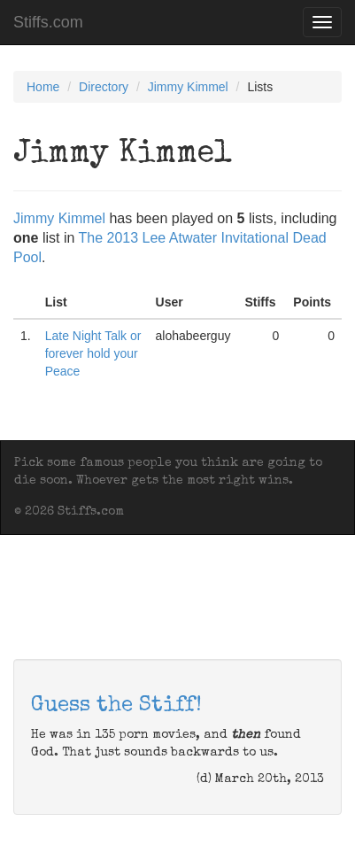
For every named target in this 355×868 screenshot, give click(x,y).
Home (43, 87)
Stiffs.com (48, 22)
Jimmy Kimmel (188, 87)
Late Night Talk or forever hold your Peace (93, 353)
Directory (104, 87)
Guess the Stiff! (116, 706)
